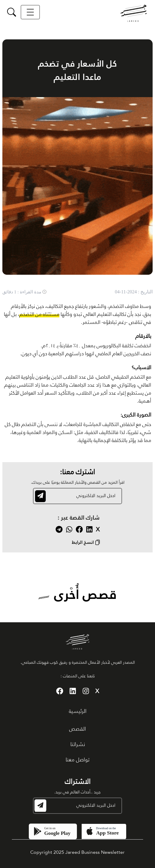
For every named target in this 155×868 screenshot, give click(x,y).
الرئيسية (78, 711)
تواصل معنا (77, 760)
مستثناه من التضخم (39, 315)
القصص (77, 729)
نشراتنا (78, 745)
